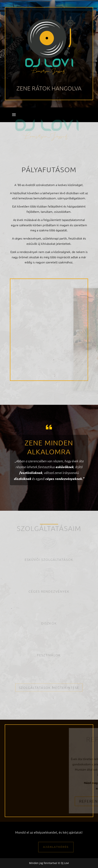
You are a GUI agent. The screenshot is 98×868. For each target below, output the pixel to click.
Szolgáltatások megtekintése (49, 685)
